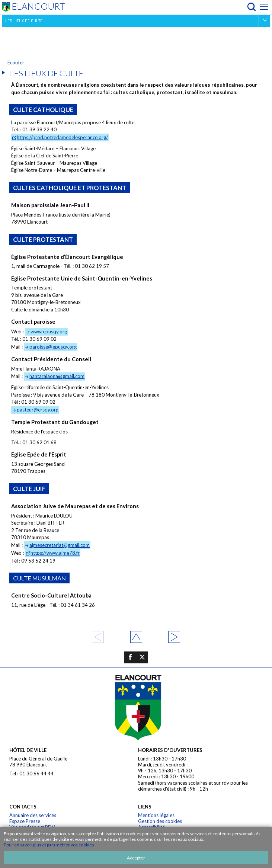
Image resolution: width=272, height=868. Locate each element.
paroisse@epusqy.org (53, 347)
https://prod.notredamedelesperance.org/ (62, 137)
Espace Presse (25, 821)
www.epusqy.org (49, 331)
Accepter (136, 858)
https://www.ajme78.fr (55, 553)
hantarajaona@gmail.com (57, 376)
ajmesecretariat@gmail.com (60, 545)
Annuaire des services (33, 815)
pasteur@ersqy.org (38, 410)
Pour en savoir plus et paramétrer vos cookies (49, 845)
